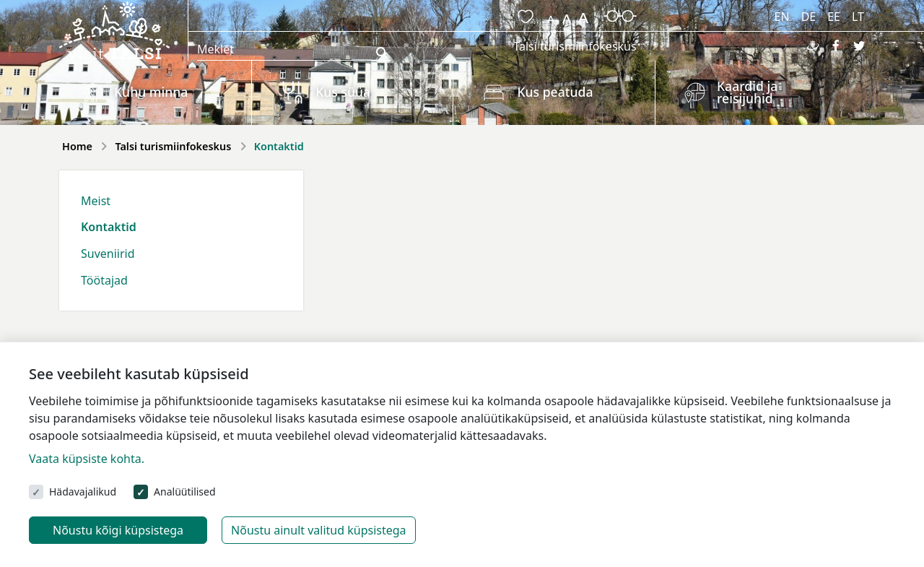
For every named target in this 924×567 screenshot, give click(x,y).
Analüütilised (184, 492)
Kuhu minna (151, 92)
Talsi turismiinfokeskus (575, 46)
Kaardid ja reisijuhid (747, 92)
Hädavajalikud (83, 492)
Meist (96, 201)
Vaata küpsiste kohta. (87, 459)
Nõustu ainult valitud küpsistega (319, 530)
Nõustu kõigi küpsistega (118, 530)
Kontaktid (109, 227)
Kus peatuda (555, 92)
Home (77, 146)
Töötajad (104, 280)
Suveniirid (108, 254)
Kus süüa (343, 92)
